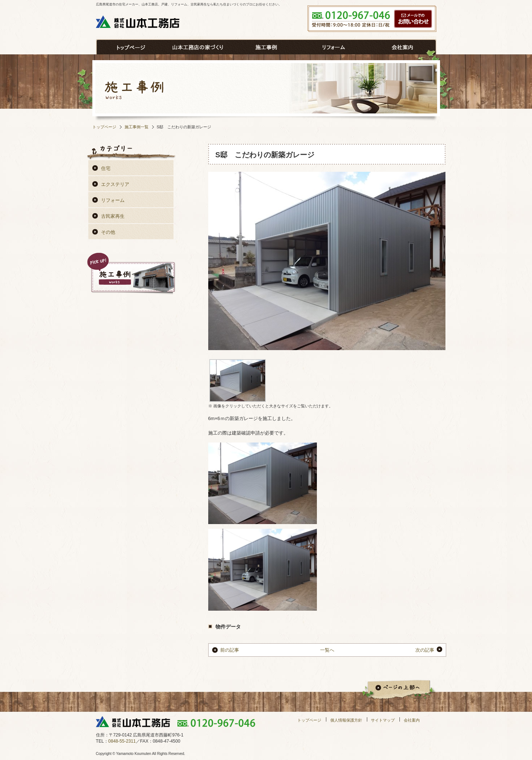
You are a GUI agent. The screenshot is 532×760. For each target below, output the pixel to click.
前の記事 (230, 650)
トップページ (104, 127)
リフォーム (113, 200)
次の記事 (425, 650)
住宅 (106, 168)
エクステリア (115, 184)
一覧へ (327, 650)
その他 (108, 232)
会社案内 (412, 720)
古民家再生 (113, 216)
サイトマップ (383, 720)
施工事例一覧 (137, 127)
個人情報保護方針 (346, 720)
